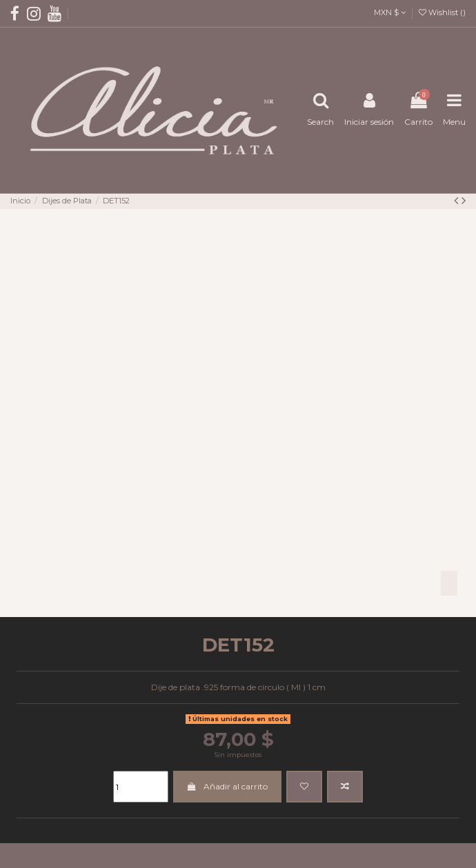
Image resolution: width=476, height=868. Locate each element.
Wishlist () (442, 12)
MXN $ (390, 12)
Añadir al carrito (227, 786)
